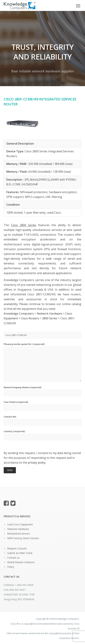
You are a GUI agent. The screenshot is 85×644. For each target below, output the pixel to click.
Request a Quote (17, 548)
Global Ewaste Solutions (21, 562)
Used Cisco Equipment (20, 524)
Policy (11, 567)
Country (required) (42, 435)
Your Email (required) (42, 406)
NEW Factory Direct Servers (23, 538)
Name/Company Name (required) (42, 391)
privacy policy (37, 463)
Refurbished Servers (19, 534)
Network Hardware (18, 529)
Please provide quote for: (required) (42, 362)
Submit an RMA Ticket (20, 553)
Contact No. (42, 420)
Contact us (13, 558)
